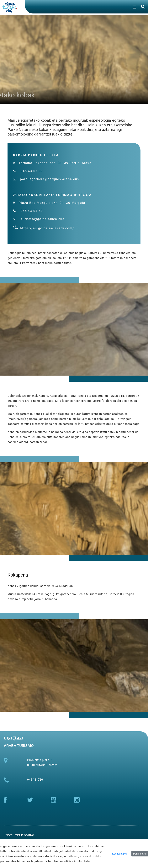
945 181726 (35, 780)
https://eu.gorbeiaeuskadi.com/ (48, 228)
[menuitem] (19, 835)
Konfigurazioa (120, 854)
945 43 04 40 (31, 211)
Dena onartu (140, 854)
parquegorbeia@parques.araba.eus (50, 179)
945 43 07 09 (31, 171)
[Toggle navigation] (134, 8)
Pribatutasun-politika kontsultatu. (68, 861)
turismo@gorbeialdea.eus (42, 219)
